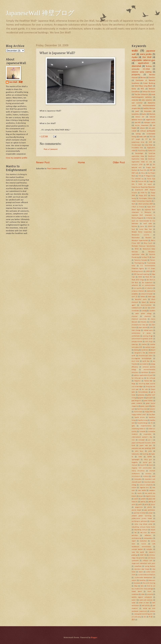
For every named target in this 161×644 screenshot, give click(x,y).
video (143, 594)
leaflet (150, 457)
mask (151, 465)
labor (140, 457)
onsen (141, 496)
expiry (153, 373)
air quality (138, 288)
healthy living (143, 420)
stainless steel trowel (142, 569)
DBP (148, 165)
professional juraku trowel (142, 519)
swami (134, 580)
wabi (135, 51)
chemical (148, 316)
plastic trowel (136, 510)
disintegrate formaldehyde (141, 359)
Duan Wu (143, 170)
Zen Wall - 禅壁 (16, 82)
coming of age (148, 336)
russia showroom (142, 125)
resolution (143, 541)
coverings (135, 344)
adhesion (135, 285)
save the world (138, 552)
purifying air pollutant (139, 521)
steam (141, 572)
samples (149, 549)
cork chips (149, 342)
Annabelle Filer (137, 148)
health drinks (140, 418)
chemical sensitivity (139, 319)
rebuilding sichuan (141, 530)
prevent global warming (141, 516)
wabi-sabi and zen (146, 600)
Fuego (151, 182)
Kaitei (134, 89)
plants (150, 507)
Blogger (94, 638)
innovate (142, 432)
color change (136, 330)
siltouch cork (147, 561)
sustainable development (143, 578)
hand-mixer (138, 412)
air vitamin (149, 288)
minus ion (140, 117)
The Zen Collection (141, 95)
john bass (139, 451)
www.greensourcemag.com (143, 614)
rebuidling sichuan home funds (143, 527)
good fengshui (136, 401)
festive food (148, 381)
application (143, 63)
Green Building (149, 83)
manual (135, 465)
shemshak (136, 66)
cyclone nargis (150, 347)
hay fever (152, 415)
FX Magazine (148, 176)
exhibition (145, 373)
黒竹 (133, 620)
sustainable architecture (147, 575)
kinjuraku (148, 111)
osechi (136, 499)
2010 (151, 137)
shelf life (143, 555)
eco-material (144, 364)
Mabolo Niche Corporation (142, 232)
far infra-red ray (138, 378)
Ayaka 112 (152, 151)
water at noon (144, 603)
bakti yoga (152, 297)
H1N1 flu (144, 193)
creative (144, 344)
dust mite (135, 361)
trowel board (137, 592)
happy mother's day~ (139, 415)
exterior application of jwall (143, 375)
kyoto (144, 114)
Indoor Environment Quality (141, 201)
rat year (153, 521)
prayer (151, 513)
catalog (144, 311)
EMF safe (135, 173)
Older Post (119, 163)
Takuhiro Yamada (141, 260)
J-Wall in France (138, 207)
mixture (146, 476)
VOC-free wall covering (141, 274)
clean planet (143, 328)
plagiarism (139, 507)
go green (141, 398)
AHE (150, 142)
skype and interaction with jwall (143, 564)
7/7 (146, 139)
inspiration (147, 434)
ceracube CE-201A (141, 69)
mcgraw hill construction (142, 468)
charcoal (135, 316)
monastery (138, 479)
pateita (143, 499)
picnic (153, 505)
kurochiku (135, 114)
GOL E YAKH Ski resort (142, 184)
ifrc (152, 423)
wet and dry (146, 606)
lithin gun (148, 460)
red (135, 533)
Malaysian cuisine (140, 235)
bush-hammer (146, 305)
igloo (133, 426)
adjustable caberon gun (143, 60)
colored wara (148, 330)
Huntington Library (146, 198)
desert (153, 350)
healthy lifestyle (149, 109)
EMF (151, 170)
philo (146, 505)
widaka (153, 611)
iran (133, 440)
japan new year (146, 446)
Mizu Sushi (148, 243)
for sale (145, 389)
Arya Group (142, 151)
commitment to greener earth (142, 339)
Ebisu (143, 173)
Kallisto (134, 226)
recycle (153, 530)
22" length (136, 139)
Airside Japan (137, 145)
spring (138, 134)
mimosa (148, 474)
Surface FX (145, 257)
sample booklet (137, 549)
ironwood (141, 440)
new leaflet (142, 491)
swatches (142, 580)
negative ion (151, 120)
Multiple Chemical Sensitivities (143, 246)
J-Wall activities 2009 (145, 204)
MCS (142, 89)
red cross (144, 533)
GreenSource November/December (143, 187)
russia (144, 544)
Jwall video (148, 224)
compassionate (137, 342)
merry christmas (138, 471)
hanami (152, 409)
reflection (148, 535)
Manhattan (136, 238)
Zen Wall (147, 57)
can (146, 308)
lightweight (136, 460)
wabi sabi (143, 137)
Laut (133, 229)
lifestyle (152, 114)
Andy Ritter (149, 145)
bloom (144, 302)
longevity (135, 462)
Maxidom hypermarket (140, 241)
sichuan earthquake (148, 131)
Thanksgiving (139, 263)
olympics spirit (150, 123)
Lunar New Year (146, 229)
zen (145, 617)
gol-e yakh (150, 398)
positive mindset (140, 513)
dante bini (145, 350)
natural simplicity (146, 485)
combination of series (141, 333)
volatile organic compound (142, 597)
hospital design (143, 423)
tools (142, 586)
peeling (143, 502)
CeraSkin (152, 78)
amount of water (147, 294)
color (151, 328)
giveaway (141, 395)
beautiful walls (141, 300)
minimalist (136, 476)
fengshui (138, 381)
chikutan (143, 322)
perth (140, 505)
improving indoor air (139, 429)
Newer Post (43, 163)
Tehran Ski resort (149, 92)
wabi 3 (134, 600)
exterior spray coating (142, 72)
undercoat (135, 594)
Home (81, 163)
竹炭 (151, 617)
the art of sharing (149, 583)
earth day (146, 361)
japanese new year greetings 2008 (143, 448)
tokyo (136, 586)
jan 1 (150, 440)
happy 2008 (149, 412)
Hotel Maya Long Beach (143, 86)
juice (150, 451)
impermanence (146, 426)
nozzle (139, 493)
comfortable (136, 336)
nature (134, 488)
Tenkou (149, 66)
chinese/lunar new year (140, 325)
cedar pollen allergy (143, 314)
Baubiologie (139, 153)
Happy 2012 (143, 196)
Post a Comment (51, 149)
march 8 (143, 465)
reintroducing (136, 538)
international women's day (142, 437)
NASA (137, 249)
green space (145, 406)
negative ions (144, 488)
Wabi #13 (149, 277)
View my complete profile (17, 158)
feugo (133, 384)
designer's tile (140, 353)
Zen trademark (147, 283)
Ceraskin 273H (137, 165)
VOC (154, 271)
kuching (145, 454)
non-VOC (138, 123)
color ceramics (147, 100)
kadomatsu (136, 454)
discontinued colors (146, 356)
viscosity (150, 594)
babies (143, 297)
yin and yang (136, 617)
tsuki (149, 592)
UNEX (148, 271)
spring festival (150, 566)
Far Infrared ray (138, 179)
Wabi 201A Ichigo (138, 280)
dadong (136, 350)
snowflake (138, 566)
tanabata (137, 583)
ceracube (135, 100)
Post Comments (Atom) (57, 169)
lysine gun (147, 462)
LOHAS (150, 226)
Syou (154, 257)
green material (137, 403)
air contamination (149, 285)
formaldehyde (143, 392)
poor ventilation (150, 510)
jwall (137, 111)
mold (153, 476)
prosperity (136, 75)
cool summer (137, 103)
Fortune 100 (142, 182)
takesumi (152, 580)
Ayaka (135, 57)
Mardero (148, 238)
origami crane (150, 496)
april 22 (135, 297)
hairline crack (142, 409)
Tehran (153, 260)
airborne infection (138, 291)
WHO (140, 277)
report (134, 541)
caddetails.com (137, 308)
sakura (142, 128)
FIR (140, 176)
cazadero (152, 311)
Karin (142, 226)
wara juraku (146, 54)
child (151, 322)
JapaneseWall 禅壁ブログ (40, 13)
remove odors (148, 538)
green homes (148, 401)
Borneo (143, 78)
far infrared (151, 378)
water (134, 603)
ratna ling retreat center (143, 524)
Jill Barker (149, 218)
